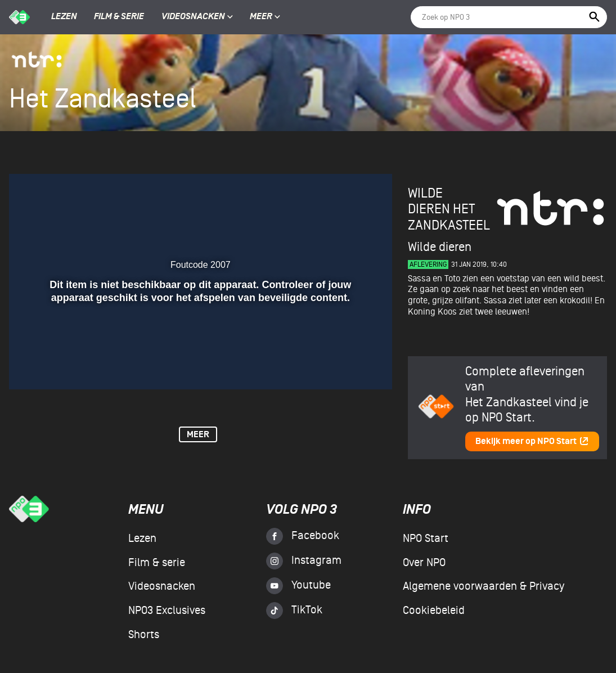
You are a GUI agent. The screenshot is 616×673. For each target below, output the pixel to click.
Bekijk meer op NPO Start (532, 441)
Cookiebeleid (434, 611)
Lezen (64, 17)
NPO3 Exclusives (167, 611)
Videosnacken (193, 17)
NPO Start (426, 539)
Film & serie (119, 17)
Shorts (144, 635)
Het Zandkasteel (449, 217)
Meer (265, 17)
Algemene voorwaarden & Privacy (484, 586)
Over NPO (424, 563)
